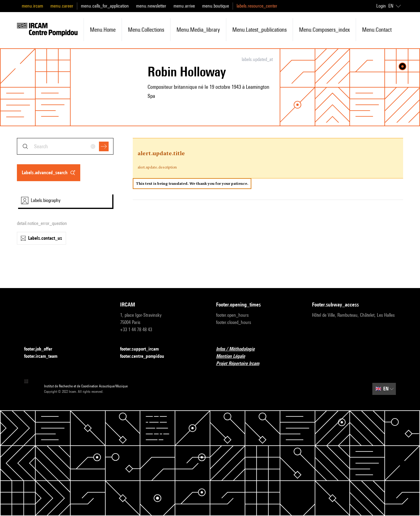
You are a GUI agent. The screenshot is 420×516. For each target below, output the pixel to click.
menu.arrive (184, 6)
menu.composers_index (324, 30)
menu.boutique (216, 6)
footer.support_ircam (143, 349)
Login (381, 6)
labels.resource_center (257, 6)
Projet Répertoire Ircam (241, 364)
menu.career (62, 6)
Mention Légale (234, 356)
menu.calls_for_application (105, 6)
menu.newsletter (151, 6)
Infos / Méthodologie (239, 349)
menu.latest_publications (259, 30)
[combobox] (65, 146)
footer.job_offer (42, 349)
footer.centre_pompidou (146, 356)
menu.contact (377, 30)
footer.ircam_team (44, 356)
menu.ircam (32, 6)
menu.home (103, 30)
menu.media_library (198, 30)
